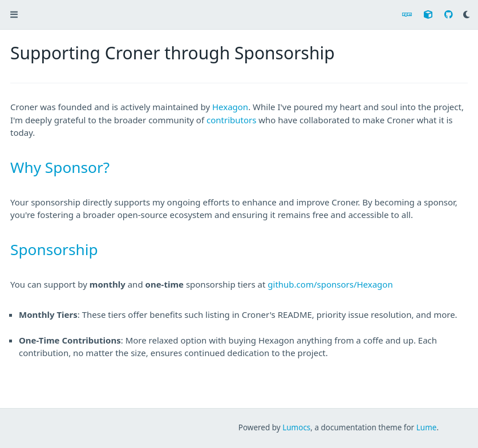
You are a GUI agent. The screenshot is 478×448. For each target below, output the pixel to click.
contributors (231, 120)
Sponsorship (54, 249)
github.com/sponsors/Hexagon (330, 284)
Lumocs (296, 427)
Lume (427, 427)
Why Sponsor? (60, 167)
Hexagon (230, 107)
